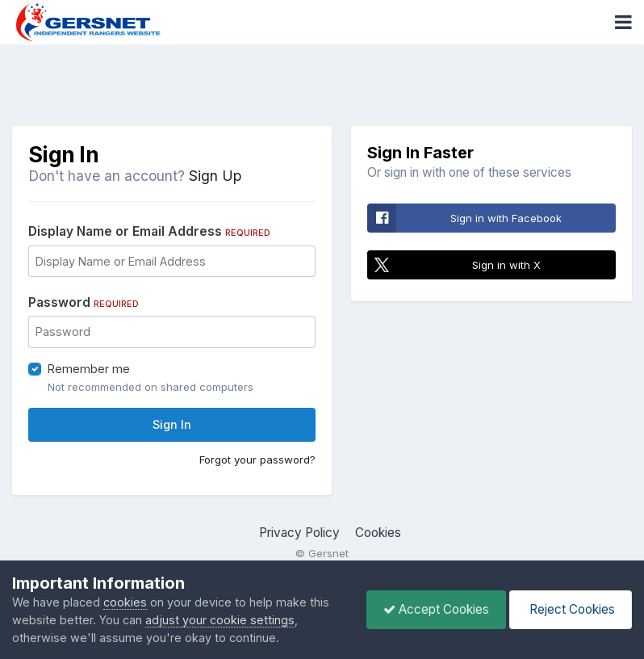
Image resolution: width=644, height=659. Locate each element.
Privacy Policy (299, 533)
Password (84, 302)
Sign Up (215, 176)
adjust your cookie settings (220, 620)
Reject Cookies (571, 609)
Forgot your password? (257, 460)
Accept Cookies (436, 609)
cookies (125, 602)
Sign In (172, 424)
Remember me (89, 369)
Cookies (378, 533)
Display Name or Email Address (149, 231)
